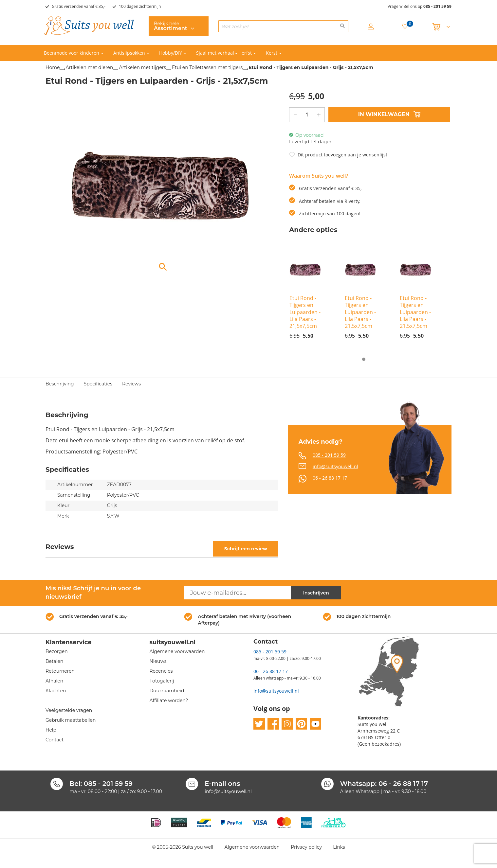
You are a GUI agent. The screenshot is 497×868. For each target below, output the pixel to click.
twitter (259, 724)
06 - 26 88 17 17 (330, 478)
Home (53, 67)
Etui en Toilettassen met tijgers (207, 67)
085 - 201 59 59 (437, 6)
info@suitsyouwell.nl (335, 466)
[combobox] (283, 26)
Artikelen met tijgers (142, 67)
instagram (287, 724)
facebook (273, 724)
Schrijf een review (246, 549)
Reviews (131, 384)
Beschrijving (60, 384)
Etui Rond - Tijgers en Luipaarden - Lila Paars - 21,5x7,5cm (305, 312)
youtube (315, 724)
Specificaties (98, 384)
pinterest (301, 724)
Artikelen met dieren (89, 67)
